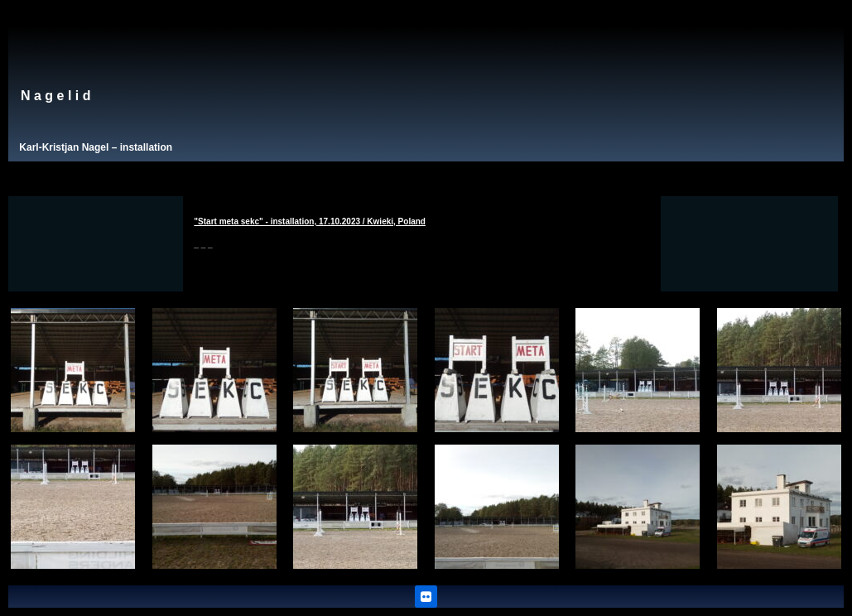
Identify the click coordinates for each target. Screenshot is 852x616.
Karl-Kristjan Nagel (64, 147)
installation (146, 147)
